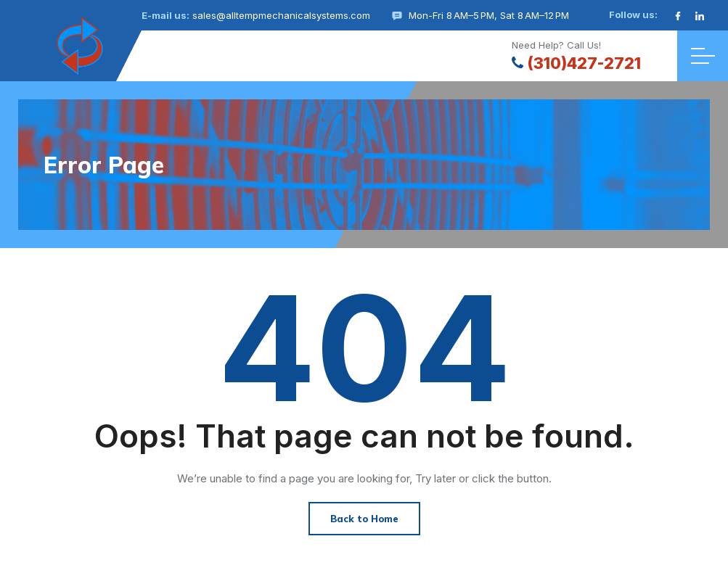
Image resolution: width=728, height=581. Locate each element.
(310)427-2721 (576, 63)
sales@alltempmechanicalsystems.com (281, 15)
